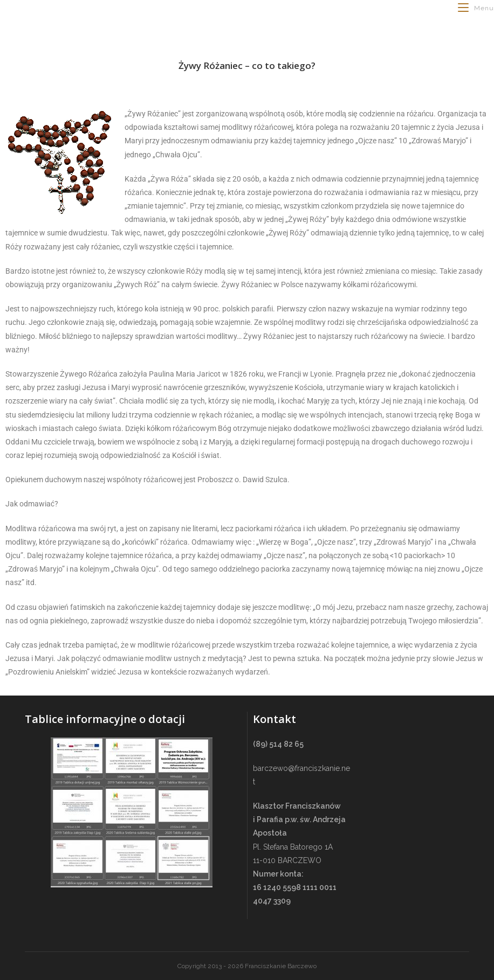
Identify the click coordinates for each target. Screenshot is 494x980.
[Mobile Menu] (476, 8)
